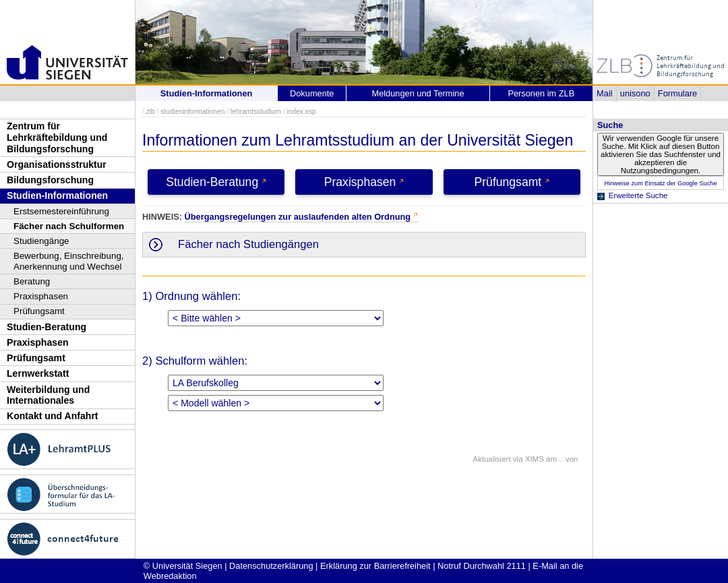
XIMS (535, 459)
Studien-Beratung (47, 327)
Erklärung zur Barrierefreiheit (375, 566)
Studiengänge (41, 241)
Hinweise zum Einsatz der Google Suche (660, 183)
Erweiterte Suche (638, 195)
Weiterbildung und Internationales (48, 395)
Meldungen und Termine (418, 93)
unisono (635, 93)
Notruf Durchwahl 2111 (482, 566)
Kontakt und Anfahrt (53, 416)
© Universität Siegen (183, 566)
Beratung (32, 281)
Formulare (677, 93)
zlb (151, 112)
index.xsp (301, 112)
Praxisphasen (41, 296)
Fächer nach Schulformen (69, 226)
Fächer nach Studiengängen (248, 244)
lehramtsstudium (256, 112)
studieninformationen (192, 112)
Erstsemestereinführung (61, 211)
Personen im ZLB (541, 93)
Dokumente (312, 93)
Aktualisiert (491, 459)
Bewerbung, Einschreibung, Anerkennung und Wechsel (69, 261)
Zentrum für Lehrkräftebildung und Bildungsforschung (57, 137)
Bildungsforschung (50, 180)
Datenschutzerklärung (271, 566)
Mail (604, 93)
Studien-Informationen (57, 195)
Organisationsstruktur (57, 164)
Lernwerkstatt (38, 373)
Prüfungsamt (39, 311)
